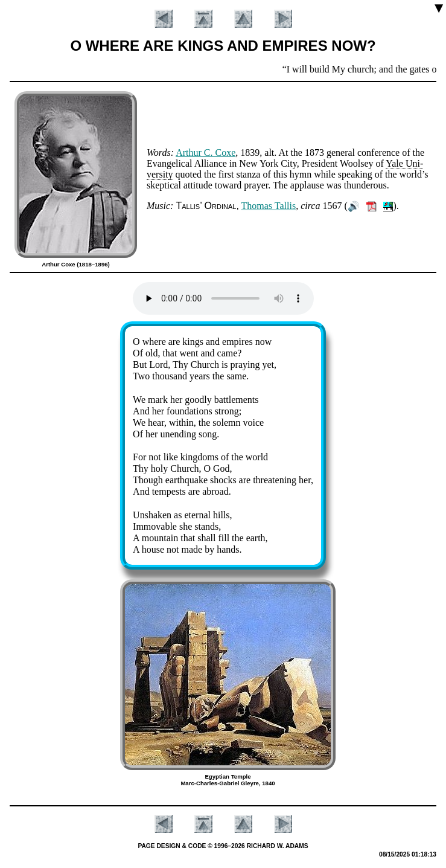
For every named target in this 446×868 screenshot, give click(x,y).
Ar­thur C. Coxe (205, 153)
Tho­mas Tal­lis (269, 206)
